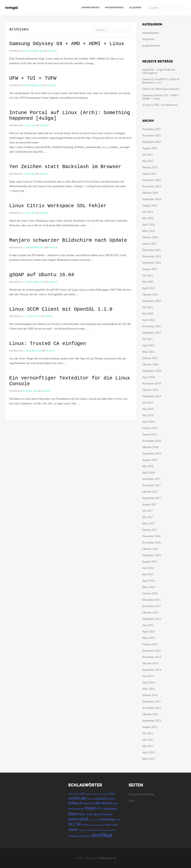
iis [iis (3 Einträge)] (102, 809)
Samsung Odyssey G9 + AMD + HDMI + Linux (67, 44)
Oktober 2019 (150, 390)
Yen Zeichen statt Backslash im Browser (65, 167)
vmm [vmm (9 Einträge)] (73, 829)
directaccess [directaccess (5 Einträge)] (87, 803)
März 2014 (149, 689)
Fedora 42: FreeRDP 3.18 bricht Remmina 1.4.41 (161, 81)
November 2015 (152, 606)
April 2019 (149, 422)
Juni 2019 (148, 409)
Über (132, 801)
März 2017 (149, 523)
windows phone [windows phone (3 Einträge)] (110, 830)
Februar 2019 (150, 428)
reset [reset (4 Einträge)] (118, 820)
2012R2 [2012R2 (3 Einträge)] (76, 794)
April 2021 (149, 345)
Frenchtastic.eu (107, 858)
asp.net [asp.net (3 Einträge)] (97, 794)
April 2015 (149, 632)
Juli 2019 (148, 403)
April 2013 (149, 752)
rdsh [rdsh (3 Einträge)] (97, 820)
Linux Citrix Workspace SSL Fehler (58, 206)
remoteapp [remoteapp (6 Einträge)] (107, 819)
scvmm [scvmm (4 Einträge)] (85, 825)
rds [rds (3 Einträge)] (93, 820)
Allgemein (135, 8)
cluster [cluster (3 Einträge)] (90, 799)
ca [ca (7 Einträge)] (112, 793)
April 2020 (149, 377)
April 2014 (149, 682)
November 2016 (152, 542)
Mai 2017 (148, 517)
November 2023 (152, 256)
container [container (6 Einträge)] (100, 798)
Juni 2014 (148, 676)
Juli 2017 (148, 511)
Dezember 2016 (151, 536)
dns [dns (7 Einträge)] (98, 803)
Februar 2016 (150, 593)
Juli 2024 (148, 212)
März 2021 (149, 352)
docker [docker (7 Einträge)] (107, 803)
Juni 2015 (148, 625)
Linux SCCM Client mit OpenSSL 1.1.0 (61, 309)
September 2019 (152, 396)
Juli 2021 (148, 339)
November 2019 (152, 384)
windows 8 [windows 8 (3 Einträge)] (98, 830)
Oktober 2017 (150, 492)
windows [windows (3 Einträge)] (89, 830)
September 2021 (152, 333)
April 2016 (149, 581)
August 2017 (150, 504)
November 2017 (152, 485)
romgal (12, 8)
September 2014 (152, 670)
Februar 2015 (150, 644)
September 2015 (152, 619)
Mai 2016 (148, 574)
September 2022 (152, 301)
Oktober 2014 (150, 663)
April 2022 (149, 320)
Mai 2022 (148, 314)
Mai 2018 (148, 466)
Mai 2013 (148, 746)
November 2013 (152, 708)
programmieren (114, 8)
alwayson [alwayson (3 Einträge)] (89, 794)
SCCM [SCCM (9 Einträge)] (74, 824)
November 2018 (152, 441)
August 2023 (150, 269)
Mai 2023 (148, 282)
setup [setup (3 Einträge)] (92, 825)
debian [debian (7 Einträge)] (73, 803)
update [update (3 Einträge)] (101, 825)
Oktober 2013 (150, 714)
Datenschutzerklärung (141, 794)
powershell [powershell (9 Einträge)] (78, 819)
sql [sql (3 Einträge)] (96, 825)
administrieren (90, 8)
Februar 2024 (150, 237)
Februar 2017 (150, 530)
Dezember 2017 (151, 479)
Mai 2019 (148, 415)
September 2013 (152, 721)
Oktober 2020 (150, 364)
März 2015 (149, 638)
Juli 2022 (148, 307)
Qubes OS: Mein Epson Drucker (161, 89)
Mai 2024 (148, 218)
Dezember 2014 (151, 651)
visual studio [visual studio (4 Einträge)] (111, 825)
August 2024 (150, 205)
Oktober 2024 (150, 193)
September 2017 (152, 498)
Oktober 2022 (150, 294)
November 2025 (152, 135)
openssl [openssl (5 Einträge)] (98, 814)
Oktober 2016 (150, 549)
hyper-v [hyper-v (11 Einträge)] (92, 808)
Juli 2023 (148, 275)
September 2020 (152, 371)
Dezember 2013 (151, 701)
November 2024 (152, 186)
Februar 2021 (150, 358)
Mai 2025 (148, 161)
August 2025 (150, 148)
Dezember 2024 (151, 180)
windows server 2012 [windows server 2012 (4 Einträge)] (80, 836)
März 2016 (149, 587)
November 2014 (152, 657)
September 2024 (152, 199)
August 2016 (150, 562)
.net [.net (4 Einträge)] (70, 794)
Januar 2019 (149, 434)
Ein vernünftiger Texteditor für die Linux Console (70, 381)
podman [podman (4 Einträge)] (108, 814)
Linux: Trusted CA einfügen (48, 344)
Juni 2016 (148, 568)
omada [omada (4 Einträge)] (89, 814)
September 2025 (152, 142)
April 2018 (149, 473)
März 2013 (149, 759)
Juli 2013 (148, 733)
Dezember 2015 (151, 600)
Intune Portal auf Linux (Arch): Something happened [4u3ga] (70, 116)
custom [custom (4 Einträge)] (111, 799)
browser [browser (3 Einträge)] (104, 794)
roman (53, 51)
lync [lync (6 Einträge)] (82, 814)
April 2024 (149, 225)
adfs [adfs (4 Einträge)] (82, 794)
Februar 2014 (150, 695)
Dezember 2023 (151, 250)
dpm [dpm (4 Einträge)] (115, 803)
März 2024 (149, 231)
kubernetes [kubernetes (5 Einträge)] (110, 809)
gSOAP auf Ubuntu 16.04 (42, 275)
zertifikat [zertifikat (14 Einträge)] (102, 835)
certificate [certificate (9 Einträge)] (77, 798)
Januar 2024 (149, 244)
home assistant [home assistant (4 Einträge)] (76, 809)
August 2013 (150, 727)
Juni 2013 (148, 740)
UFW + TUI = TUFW (33, 78)
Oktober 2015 (150, 612)
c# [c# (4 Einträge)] (109, 794)
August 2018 (150, 460)
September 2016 (152, 555)
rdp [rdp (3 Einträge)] (90, 820)
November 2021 (152, 326)
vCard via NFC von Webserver (160, 105)
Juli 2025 (148, 155)
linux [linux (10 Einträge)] (73, 814)
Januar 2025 (149, 174)
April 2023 (149, 288)
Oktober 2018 (150, 447)
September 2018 (152, 453)
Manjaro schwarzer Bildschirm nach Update (68, 240)
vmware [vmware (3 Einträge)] (81, 830)
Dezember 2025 (151, 129)
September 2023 (152, 263)
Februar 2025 (150, 167)
